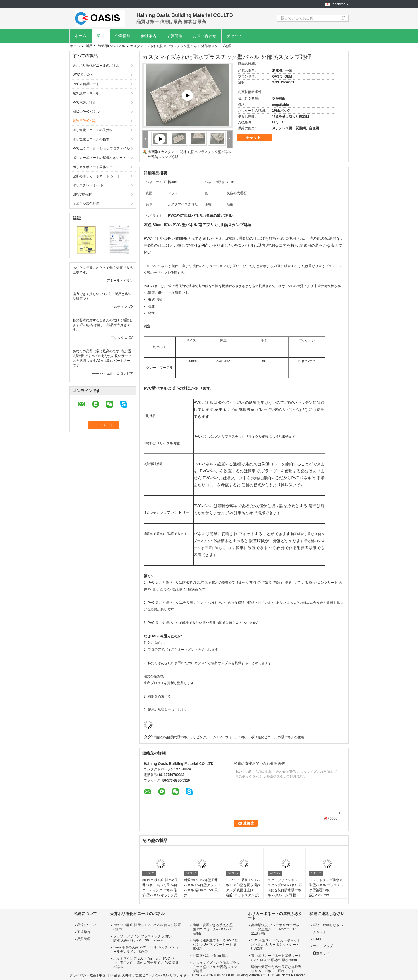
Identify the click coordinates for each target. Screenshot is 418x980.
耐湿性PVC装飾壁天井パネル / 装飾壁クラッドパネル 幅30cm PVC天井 (202, 888)
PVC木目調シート (86, 84)
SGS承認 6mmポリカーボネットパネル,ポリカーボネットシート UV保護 (276, 945)
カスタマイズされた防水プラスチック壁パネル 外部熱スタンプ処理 (216, 967)
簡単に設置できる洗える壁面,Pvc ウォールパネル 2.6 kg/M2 (213, 929)
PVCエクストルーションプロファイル (101, 148)
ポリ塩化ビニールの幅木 (91, 139)
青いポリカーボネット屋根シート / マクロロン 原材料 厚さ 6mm (276, 958)
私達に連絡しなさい (328, 925)
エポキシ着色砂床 (86, 204)
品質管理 (175, 36)
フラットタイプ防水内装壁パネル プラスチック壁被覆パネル (326, 885)
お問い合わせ (205, 36)
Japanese (338, 4)
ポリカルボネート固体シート (94, 167)
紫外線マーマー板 (86, 93)
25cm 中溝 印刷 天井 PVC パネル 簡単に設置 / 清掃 (147, 927)
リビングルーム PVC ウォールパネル (221, 737)
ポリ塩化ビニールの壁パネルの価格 (278, 737)
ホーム (81, 36)
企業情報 (123, 36)
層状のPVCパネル (86, 112)
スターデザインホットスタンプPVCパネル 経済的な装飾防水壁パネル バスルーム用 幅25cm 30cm (285, 890)
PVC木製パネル (84, 102)
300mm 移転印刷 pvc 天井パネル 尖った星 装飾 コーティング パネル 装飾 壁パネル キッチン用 (160, 888)
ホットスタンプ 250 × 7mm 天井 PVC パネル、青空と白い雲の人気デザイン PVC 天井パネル (146, 963)
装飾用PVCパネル (111, 46)
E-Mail (318, 939)
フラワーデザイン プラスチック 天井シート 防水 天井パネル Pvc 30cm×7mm (146, 938)
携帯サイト (323, 953)
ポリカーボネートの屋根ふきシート (99, 158)
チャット (234, 36)
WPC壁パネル (83, 75)
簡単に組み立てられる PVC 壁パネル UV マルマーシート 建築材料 (215, 945)
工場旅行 (84, 932)
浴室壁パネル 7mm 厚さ (211, 956)
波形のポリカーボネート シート (96, 176)
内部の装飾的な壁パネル (172, 737)
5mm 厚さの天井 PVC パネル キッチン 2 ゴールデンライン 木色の (146, 949)
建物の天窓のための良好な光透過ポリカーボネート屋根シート (276, 969)
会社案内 (149, 36)
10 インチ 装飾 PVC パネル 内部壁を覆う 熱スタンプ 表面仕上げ (243, 885)
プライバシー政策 (83, 975)
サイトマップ (323, 946)
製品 (101, 36)
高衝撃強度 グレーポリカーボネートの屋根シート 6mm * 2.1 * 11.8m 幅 (275, 929)
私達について (87, 925)
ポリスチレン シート (88, 185)
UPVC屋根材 (82, 195)
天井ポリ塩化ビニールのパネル (96, 66)
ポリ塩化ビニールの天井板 (93, 130)
